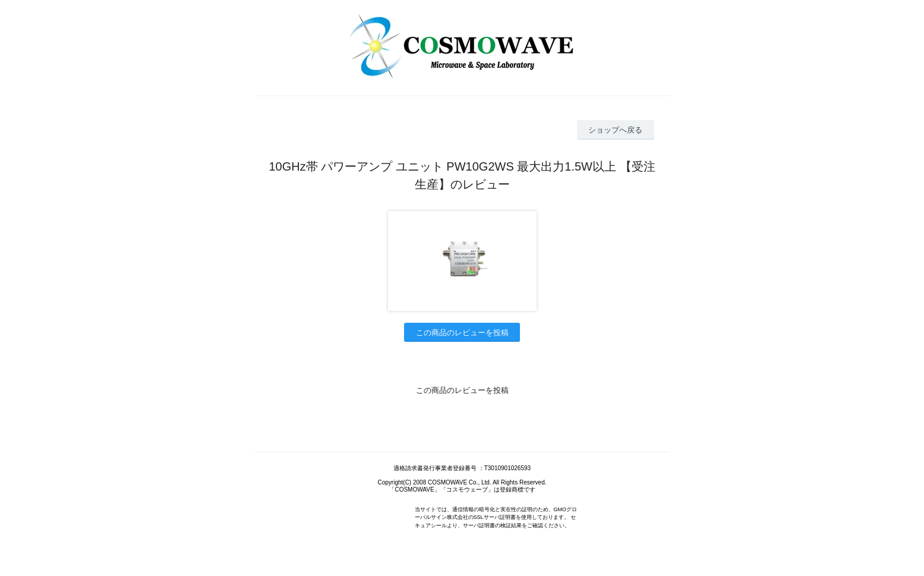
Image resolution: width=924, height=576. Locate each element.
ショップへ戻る (615, 130)
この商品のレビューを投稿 (462, 333)
